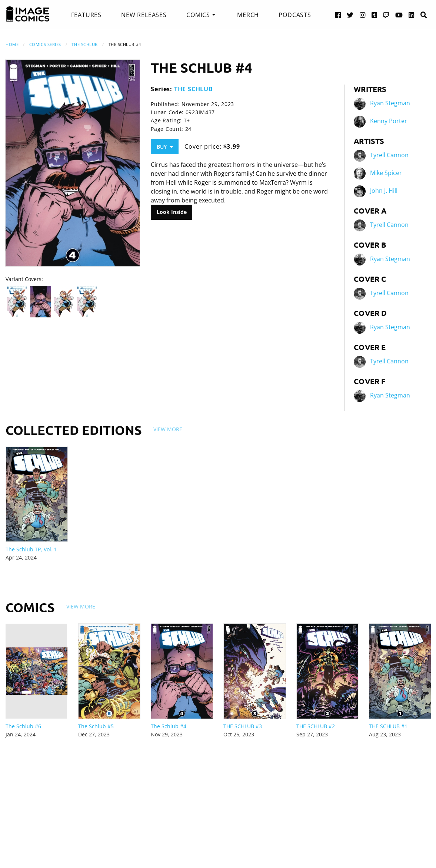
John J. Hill (384, 191)
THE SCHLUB (85, 44)
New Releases (144, 15)
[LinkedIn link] (412, 15)
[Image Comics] (28, 14)
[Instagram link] (363, 15)
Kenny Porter (389, 121)
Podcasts (295, 15)
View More (168, 429)
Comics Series (45, 44)
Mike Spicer (386, 173)
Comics (198, 15)
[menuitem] (86, 15)
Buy (165, 147)
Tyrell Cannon (389, 155)
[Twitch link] (386, 15)
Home (12, 44)
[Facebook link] (338, 15)
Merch (248, 15)
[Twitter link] (350, 15)
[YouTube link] (399, 15)
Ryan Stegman (390, 103)
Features (86, 15)
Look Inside (172, 212)
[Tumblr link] (375, 15)
